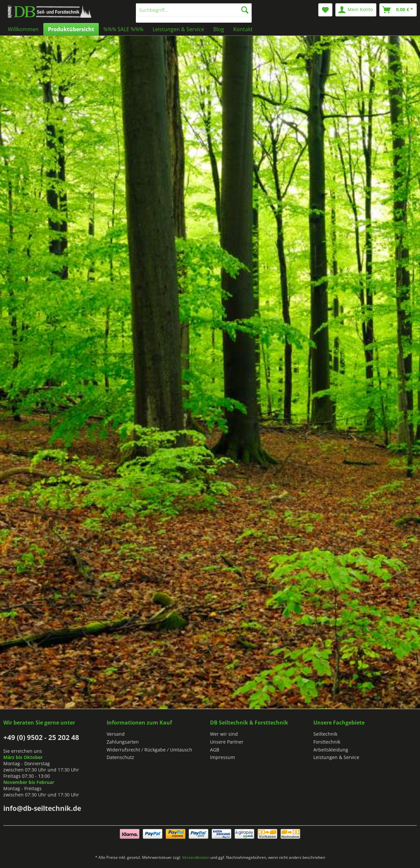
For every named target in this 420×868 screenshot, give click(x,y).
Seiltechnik (325, 734)
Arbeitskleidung (331, 750)
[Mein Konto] (356, 10)
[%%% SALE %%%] (123, 29)
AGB (215, 750)
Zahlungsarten (123, 742)
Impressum (222, 757)
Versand (116, 734)
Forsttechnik (327, 742)
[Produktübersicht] (71, 29)
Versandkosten (196, 857)
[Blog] (219, 29)
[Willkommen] (23, 29)
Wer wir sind (224, 734)
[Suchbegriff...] (194, 10)
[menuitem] (194, 13)
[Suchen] (245, 10)
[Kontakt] (243, 29)
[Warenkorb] (398, 10)
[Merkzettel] (325, 10)
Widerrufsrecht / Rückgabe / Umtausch (149, 750)
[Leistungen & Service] (178, 29)
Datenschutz (120, 757)
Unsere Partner (227, 742)
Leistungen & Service (336, 757)
